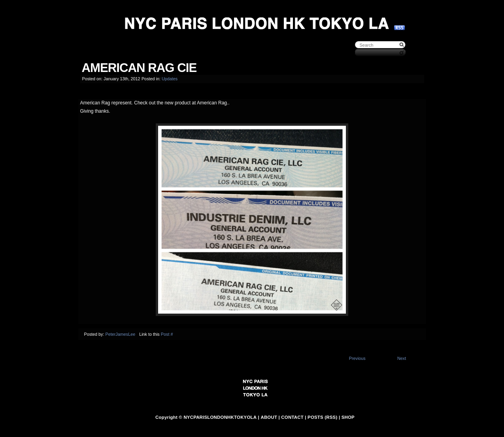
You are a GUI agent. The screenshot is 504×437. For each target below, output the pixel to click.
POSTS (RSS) (322, 417)
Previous (357, 358)
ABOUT (269, 417)
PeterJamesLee (121, 334)
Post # (167, 334)
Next (402, 358)
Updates (170, 79)
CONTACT (292, 417)
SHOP (348, 417)
